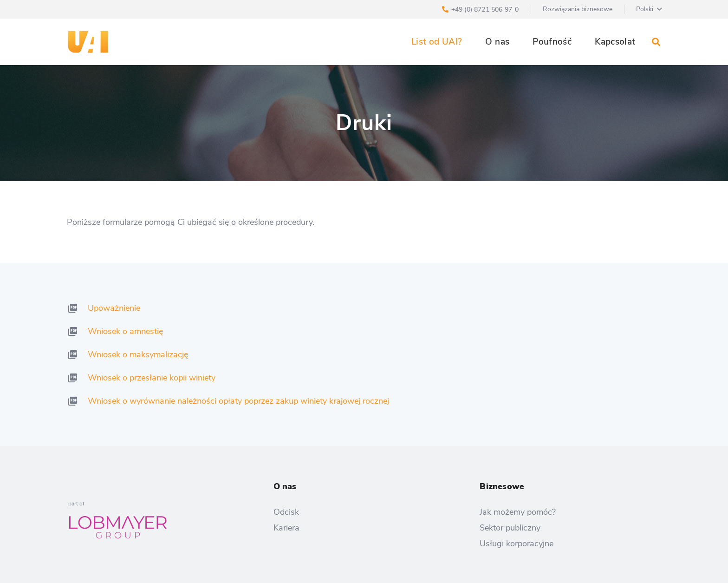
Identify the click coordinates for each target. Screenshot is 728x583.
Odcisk (286, 512)
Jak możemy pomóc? (518, 512)
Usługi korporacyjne (517, 544)
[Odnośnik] (88, 42)
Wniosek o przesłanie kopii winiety (152, 378)
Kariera (286, 528)
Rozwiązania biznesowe (578, 9)
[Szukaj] (656, 42)
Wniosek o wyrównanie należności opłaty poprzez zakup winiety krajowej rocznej (238, 401)
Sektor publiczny (510, 528)
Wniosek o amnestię (125, 331)
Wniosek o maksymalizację (138, 354)
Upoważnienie (114, 308)
